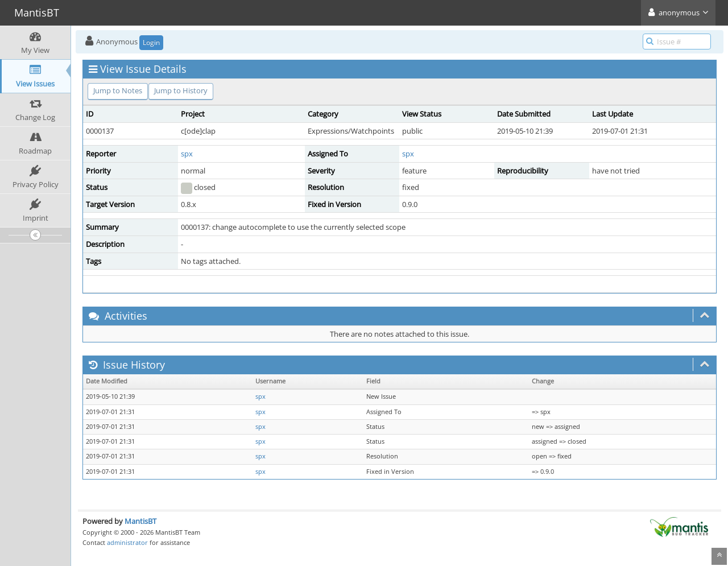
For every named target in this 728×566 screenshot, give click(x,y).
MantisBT (140, 521)
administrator (127, 542)
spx (187, 154)
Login (151, 42)
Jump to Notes (118, 90)
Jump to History (181, 90)
